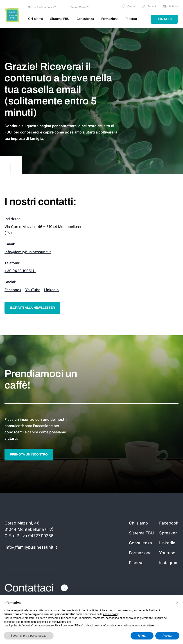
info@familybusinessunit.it (28, 252)
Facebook (13, 290)
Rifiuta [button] (142, 636)
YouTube (33, 290)
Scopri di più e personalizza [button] (29, 636)
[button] (177, 603)
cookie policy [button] (111, 614)
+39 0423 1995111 (20, 271)
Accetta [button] (167, 636)
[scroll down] (11, 174)
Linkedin (51, 290)
